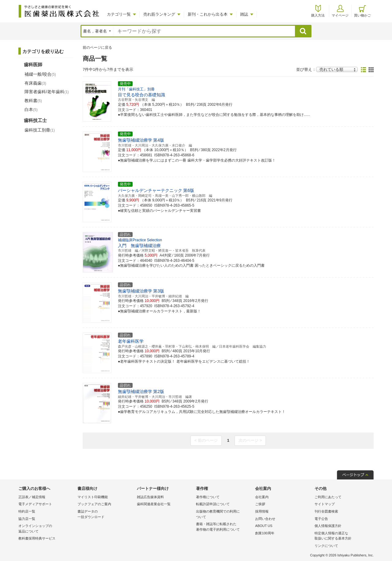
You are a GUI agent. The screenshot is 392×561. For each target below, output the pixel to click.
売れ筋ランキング (159, 14)
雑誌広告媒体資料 (150, 497)
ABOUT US (264, 526)
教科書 (33, 101)
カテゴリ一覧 (119, 14)
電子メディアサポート (35, 504)
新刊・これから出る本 (208, 14)
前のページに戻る (97, 48)
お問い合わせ (265, 519)
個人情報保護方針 (328, 526)
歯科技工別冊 (40, 130)
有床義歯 (35, 83)
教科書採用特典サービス (37, 538)
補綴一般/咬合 (40, 74)
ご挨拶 (260, 504)
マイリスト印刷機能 (93, 497)
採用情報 (262, 511)
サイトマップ (325, 504)
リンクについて (326, 546)
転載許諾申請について (213, 504)
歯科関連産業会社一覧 (154, 504)
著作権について (208, 497)
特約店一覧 (27, 511)
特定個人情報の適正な (343, 536)
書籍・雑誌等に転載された (224, 527)
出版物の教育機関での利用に (224, 515)
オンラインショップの (46, 529)
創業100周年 (265, 533)
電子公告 (321, 519)
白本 (31, 109)
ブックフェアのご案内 (94, 504)
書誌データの (106, 515)
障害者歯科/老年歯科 (47, 92)
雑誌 (244, 14)
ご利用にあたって (328, 497)
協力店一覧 (27, 519)
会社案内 (262, 497)
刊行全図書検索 (326, 511)
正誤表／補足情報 (32, 497)
